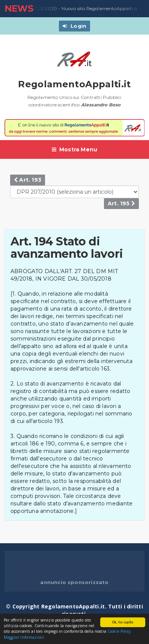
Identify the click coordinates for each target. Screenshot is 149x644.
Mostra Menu (75, 149)
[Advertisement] (77, 566)
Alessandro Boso (101, 105)
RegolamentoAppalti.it (74, 84)
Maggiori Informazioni (24, 638)
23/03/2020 (42, 9)
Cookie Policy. (120, 632)
